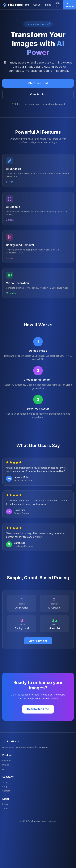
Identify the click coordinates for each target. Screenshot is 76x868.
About (36, 5)
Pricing (47, 5)
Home (26, 5)
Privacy (6, 804)
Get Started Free (38, 709)
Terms (5, 808)
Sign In (57, 5)
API (4, 769)
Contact (6, 791)
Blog (5, 787)
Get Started (70, 5)
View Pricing (38, 94)
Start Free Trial (38, 83)
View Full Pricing (38, 641)
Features (7, 761)
